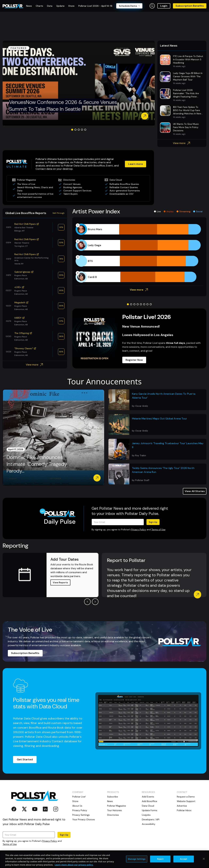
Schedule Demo (129, 6)
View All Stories (195, 491)
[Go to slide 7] (147, 304)
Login (164, 6)
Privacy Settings (81, 815)
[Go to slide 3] (79, 130)
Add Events (148, 797)
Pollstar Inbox (184, 810)
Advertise (182, 806)
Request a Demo (186, 797)
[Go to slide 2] (75, 130)
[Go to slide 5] (85, 130)
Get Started (25, 759)
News (110, 801)
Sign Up (153, 522)
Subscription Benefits (190, 6)
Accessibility (149, 824)
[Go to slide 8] (151, 304)
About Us (77, 806)
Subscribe (113, 797)
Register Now (134, 360)
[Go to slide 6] (144, 304)
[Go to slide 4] (82, 130)
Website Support (186, 801)
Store (75, 801)
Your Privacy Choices (84, 819)
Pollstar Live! (79, 797)
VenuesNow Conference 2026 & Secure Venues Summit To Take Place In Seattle (63, 106)
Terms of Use (158, 530)
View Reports (60, 582)
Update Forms (150, 810)
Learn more (136, 164)
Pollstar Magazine (117, 806)
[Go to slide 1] (72, 130)
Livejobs (146, 815)
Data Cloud (148, 806)
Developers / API (151, 819)
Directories (113, 815)
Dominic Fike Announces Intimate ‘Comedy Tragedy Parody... (37, 464)
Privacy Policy (139, 530)
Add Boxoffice (149, 801)
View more (182, 143)
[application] (139, 253)
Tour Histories (114, 810)
